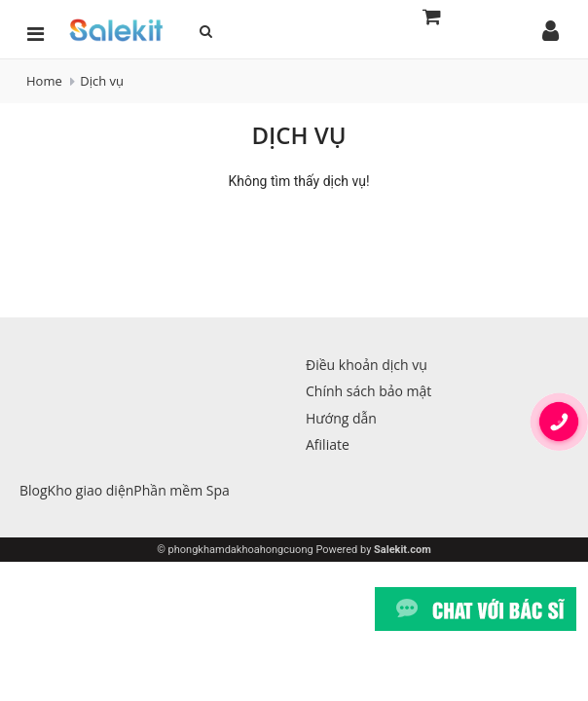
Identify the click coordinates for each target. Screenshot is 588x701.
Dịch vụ (102, 81)
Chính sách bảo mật (368, 391)
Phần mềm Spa (181, 490)
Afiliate (328, 444)
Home (44, 81)
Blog (34, 490)
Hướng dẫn (341, 418)
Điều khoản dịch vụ (367, 365)
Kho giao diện (91, 490)
